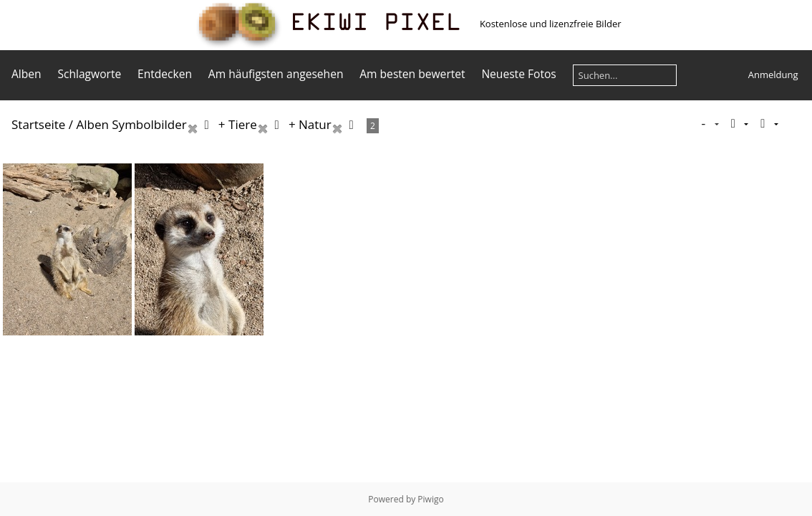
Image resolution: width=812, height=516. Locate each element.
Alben (26, 74)
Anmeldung (773, 75)
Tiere (243, 124)
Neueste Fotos (518, 74)
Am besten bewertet (412, 74)
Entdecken (165, 74)
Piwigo (430, 499)
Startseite (38, 124)
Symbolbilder (149, 124)
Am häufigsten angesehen (276, 74)
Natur (315, 124)
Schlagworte (89, 74)
